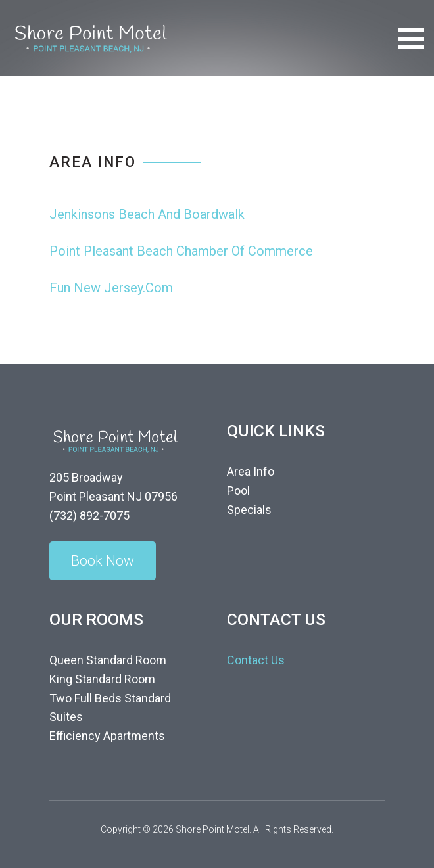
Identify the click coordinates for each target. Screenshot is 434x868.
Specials (249, 510)
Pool (238, 491)
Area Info (251, 471)
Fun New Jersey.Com (111, 288)
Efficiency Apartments (107, 736)
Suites (66, 717)
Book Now (103, 561)
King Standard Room (102, 679)
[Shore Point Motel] (90, 37)
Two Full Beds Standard (110, 698)
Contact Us (256, 660)
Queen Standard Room (108, 660)
